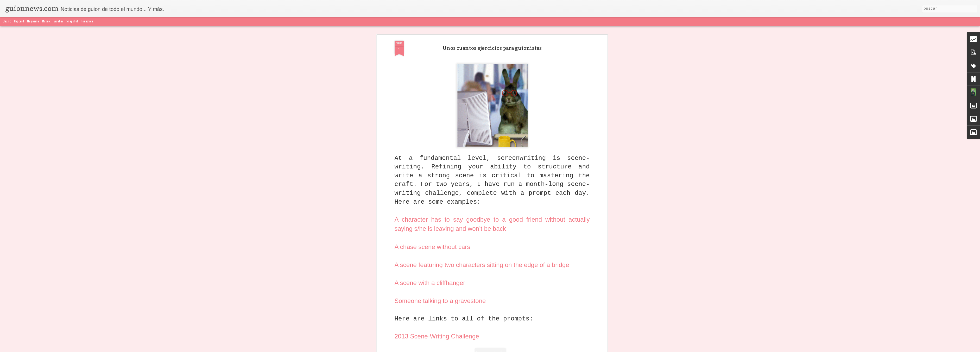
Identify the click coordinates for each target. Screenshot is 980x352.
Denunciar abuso (613, 349)
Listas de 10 (522, 250)
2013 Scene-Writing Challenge (437, 173)
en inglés (502, 250)
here (413, 209)
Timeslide (87, 22)
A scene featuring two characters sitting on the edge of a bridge (482, 101)
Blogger (593, 349)
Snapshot (72, 22)
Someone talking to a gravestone (440, 137)
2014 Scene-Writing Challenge (437, 191)
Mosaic (46, 22)
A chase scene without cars (432, 83)
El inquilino (528, 243)
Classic (7, 22)
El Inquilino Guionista (428, 234)
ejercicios (484, 250)
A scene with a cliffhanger (430, 119)
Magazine (33, 22)
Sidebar (58, 22)
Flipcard (19, 22)
